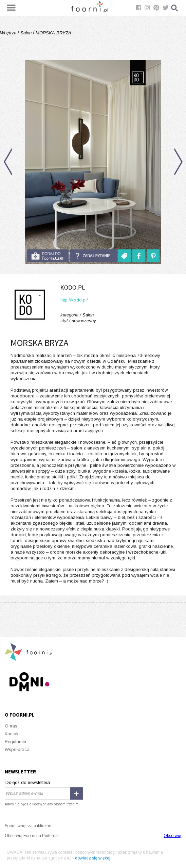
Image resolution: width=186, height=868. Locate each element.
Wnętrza (9, 33)
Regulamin (15, 742)
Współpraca (17, 749)
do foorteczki (48, 256)
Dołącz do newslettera (28, 782)
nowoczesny (84, 321)
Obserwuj (172, 836)
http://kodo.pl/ (74, 300)
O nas (11, 726)
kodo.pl (73, 288)
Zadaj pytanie (93, 256)
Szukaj (175, 8)
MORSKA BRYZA (53, 33)
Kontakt (12, 734)
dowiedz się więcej (93, 858)
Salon (26, 33)
